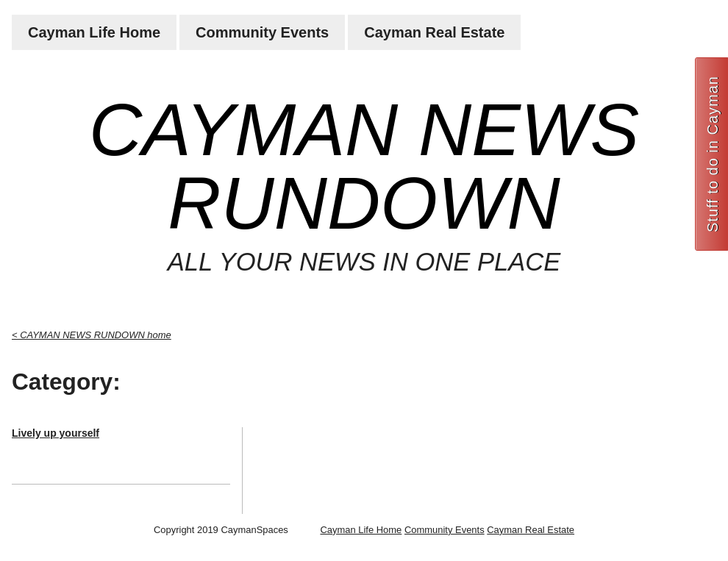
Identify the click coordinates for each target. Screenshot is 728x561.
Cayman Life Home (94, 32)
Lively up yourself (56, 433)
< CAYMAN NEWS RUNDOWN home (92, 335)
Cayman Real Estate (434, 32)
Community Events (262, 32)
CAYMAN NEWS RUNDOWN (364, 166)
